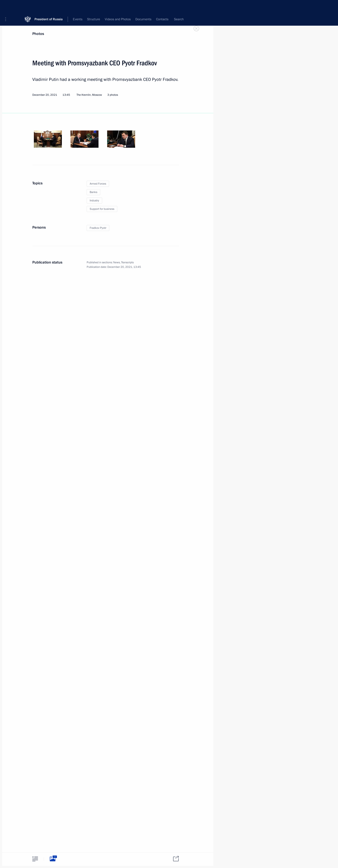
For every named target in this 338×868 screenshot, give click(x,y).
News (117, 262)
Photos (38, 34)
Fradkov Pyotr (98, 228)
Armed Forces (98, 184)
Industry (94, 201)
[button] (7, 6)
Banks (93, 192)
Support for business (102, 209)
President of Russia (49, 6)
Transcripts (127, 262)
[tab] (35, 859)
